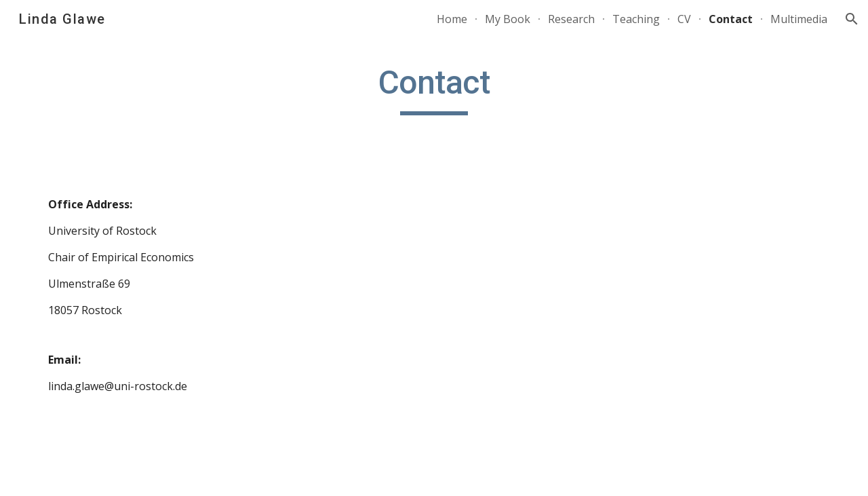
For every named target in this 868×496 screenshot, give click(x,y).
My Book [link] (508, 19)
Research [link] (571, 19)
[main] (434, 89)
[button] (852, 19)
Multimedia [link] (799, 19)
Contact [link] (731, 19)
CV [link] (684, 19)
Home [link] (452, 19)
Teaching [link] (636, 19)
